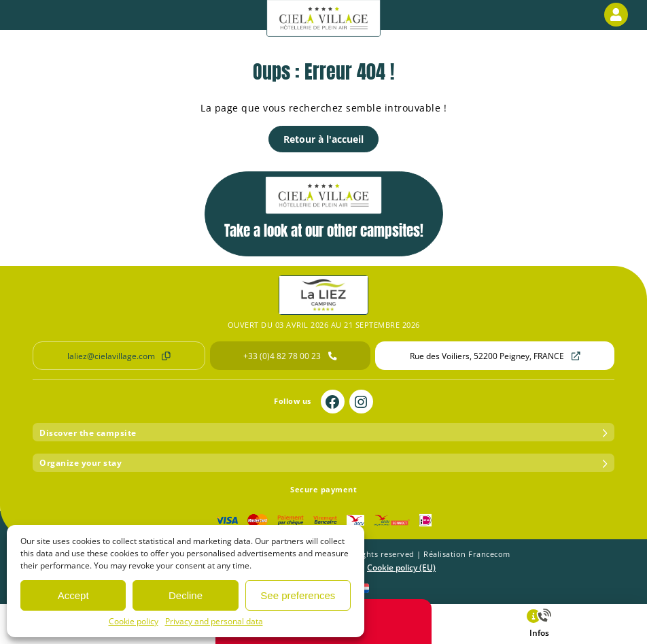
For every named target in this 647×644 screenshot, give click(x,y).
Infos (539, 623)
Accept (73, 595)
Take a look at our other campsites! (324, 209)
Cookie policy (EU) (401, 567)
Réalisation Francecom (467, 554)
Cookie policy (134, 621)
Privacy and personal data (214, 621)
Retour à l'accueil (323, 139)
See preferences (298, 595)
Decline (186, 595)
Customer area (618, 15)
